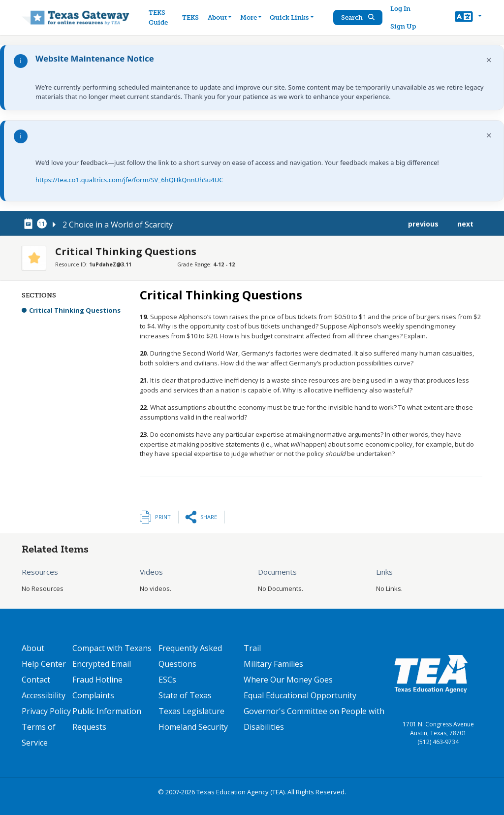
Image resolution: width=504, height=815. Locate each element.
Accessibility (44, 695)
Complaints (93, 695)
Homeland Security (193, 727)
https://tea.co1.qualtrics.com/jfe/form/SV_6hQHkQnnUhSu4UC (129, 180)
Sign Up (403, 26)
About (33, 648)
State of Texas (185, 695)
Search (358, 17)
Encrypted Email (102, 664)
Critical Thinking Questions (75, 310)
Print (163, 517)
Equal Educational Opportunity (300, 695)
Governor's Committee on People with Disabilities (314, 719)
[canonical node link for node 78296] (30, 224)
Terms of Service (39, 735)
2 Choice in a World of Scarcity (118, 225)
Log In (400, 9)
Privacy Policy (46, 711)
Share (209, 517)
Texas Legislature (191, 711)
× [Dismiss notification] (489, 60)
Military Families (273, 664)
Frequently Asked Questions (190, 656)
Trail (252, 648)
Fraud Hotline (97, 680)
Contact (36, 680)
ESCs (167, 680)
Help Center (44, 664)
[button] (468, 18)
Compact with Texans (112, 648)
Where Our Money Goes (288, 680)
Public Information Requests (107, 719)
